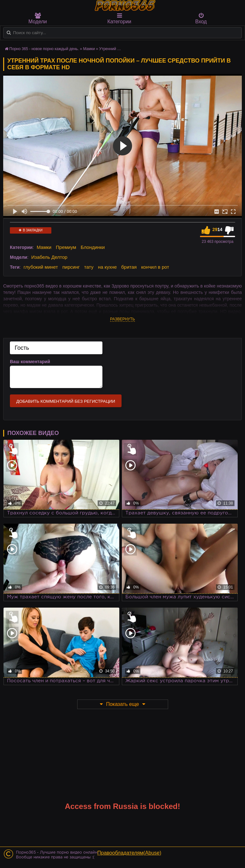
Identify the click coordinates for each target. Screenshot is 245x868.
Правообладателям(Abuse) (129, 853)
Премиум (66, 247)
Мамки (44, 247)
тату (89, 267)
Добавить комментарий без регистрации (66, 401)
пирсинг (71, 267)
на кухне (107, 267)
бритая (129, 267)
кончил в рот (155, 267)
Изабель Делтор (49, 257)
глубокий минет (41, 267)
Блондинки (93, 247)
